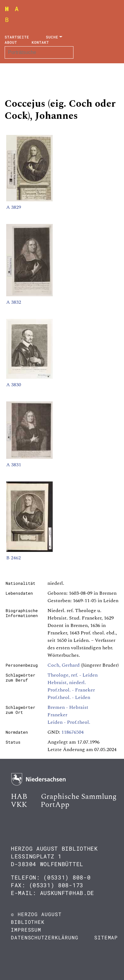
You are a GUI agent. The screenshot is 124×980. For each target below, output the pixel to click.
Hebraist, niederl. (67, 682)
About (11, 42)
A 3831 (14, 465)
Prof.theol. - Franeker (71, 690)
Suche (52, 37)
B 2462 (13, 558)
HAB (19, 797)
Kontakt (40, 42)
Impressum (26, 930)
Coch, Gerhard (64, 665)
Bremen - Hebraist (68, 707)
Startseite (17, 37)
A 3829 (14, 207)
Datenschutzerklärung (45, 937)
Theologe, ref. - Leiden (73, 675)
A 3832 (14, 302)
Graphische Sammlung (79, 797)
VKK (19, 805)
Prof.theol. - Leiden (69, 697)
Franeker (57, 715)
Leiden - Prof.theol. (69, 722)
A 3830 (14, 385)
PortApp (55, 805)
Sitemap (106, 937)
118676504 (73, 732)
